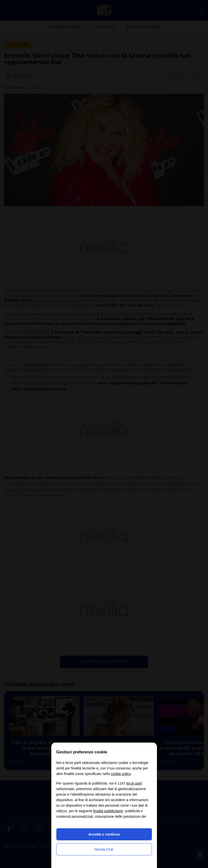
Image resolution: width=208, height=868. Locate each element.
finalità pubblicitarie (108, 811)
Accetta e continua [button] (104, 834)
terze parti (134, 783)
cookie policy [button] (121, 774)
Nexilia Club (104, 849)
